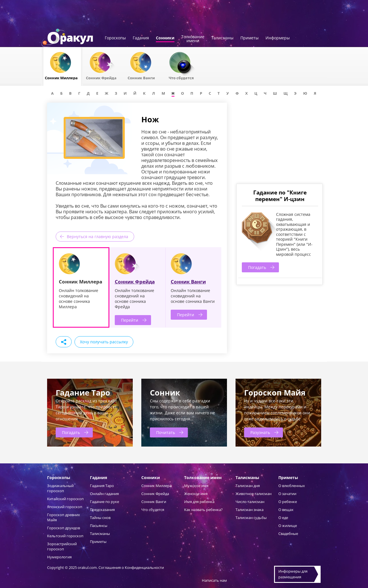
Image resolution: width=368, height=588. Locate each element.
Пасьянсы (99, 526)
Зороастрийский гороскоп (62, 546)
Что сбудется (153, 510)
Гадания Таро (102, 486)
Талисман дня (248, 486)
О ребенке (288, 502)
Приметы (250, 38)
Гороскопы (115, 38)
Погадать (257, 267)
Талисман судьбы (251, 518)
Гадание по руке (104, 502)
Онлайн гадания (104, 494)
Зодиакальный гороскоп (60, 488)
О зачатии (287, 494)
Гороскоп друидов (64, 528)
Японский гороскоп (65, 507)
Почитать (166, 432)
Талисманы (222, 38)
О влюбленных (292, 486)
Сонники (165, 38)
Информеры (278, 38)
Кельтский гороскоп (65, 536)
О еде (283, 518)
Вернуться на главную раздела (97, 237)
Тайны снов (100, 518)
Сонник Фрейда (135, 282)
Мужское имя (196, 486)
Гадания (141, 38)
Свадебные (288, 534)
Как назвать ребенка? (203, 510)
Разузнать (260, 432)
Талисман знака (250, 510)
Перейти (130, 320)
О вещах (286, 510)
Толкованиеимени (193, 39)
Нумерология (59, 557)
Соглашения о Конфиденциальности (131, 567)
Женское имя (196, 494)
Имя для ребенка (199, 502)
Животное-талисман (254, 494)
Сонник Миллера (156, 486)
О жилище (288, 526)
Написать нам (214, 580)
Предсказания (102, 510)
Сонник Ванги (188, 282)
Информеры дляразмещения (293, 574)
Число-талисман (250, 502)
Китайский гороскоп (65, 499)
